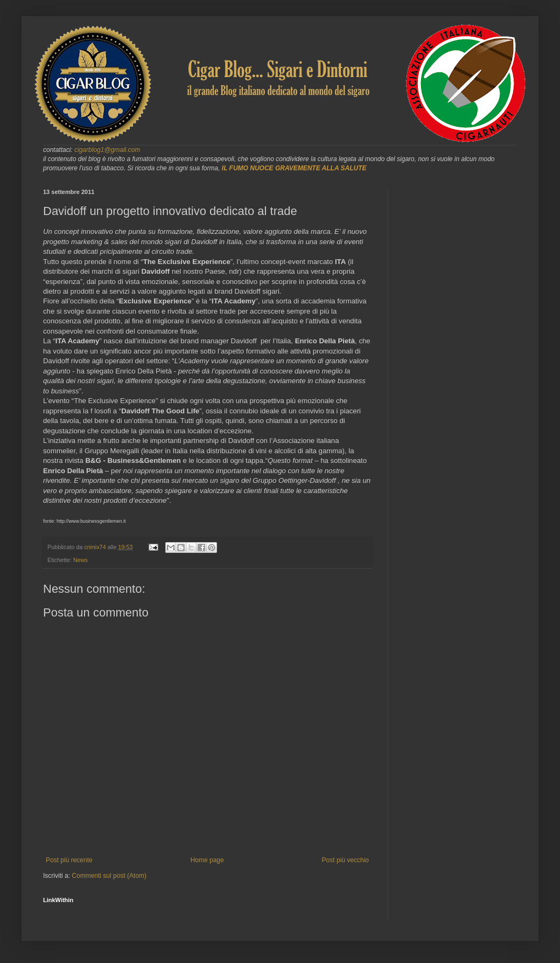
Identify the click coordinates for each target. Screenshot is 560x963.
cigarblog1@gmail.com (107, 150)
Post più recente (69, 860)
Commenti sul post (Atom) (109, 876)
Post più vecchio (345, 860)
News (80, 560)
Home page (207, 860)
